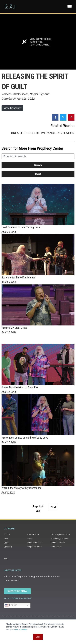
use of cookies (21, 630)
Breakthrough (23, 133)
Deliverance (46, 133)
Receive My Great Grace (14, 328)
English (11, 605)
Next (53, 507)
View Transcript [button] (12, 108)
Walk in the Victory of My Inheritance (21, 488)
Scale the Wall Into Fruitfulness (18, 277)
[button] (69, 7)
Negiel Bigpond (40, 94)
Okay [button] (38, 637)
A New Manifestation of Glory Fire (20, 387)
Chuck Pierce (20, 94)
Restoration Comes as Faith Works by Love (25, 438)
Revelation (66, 133)
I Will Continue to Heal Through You (21, 227)
